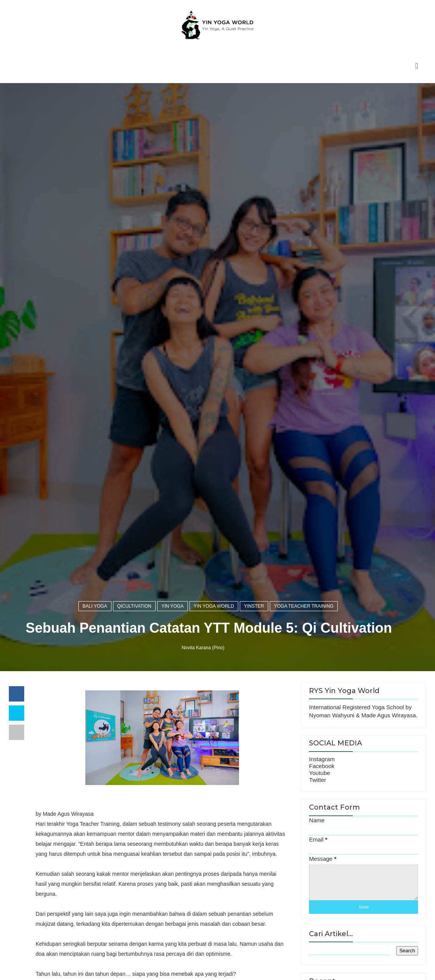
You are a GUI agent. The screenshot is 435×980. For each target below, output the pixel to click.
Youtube (320, 773)
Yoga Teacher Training (304, 606)
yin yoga (173, 606)
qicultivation (134, 606)
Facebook (322, 766)
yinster (254, 606)
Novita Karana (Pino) (203, 648)
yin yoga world (214, 606)
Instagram (322, 759)
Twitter (317, 780)
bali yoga (95, 606)
